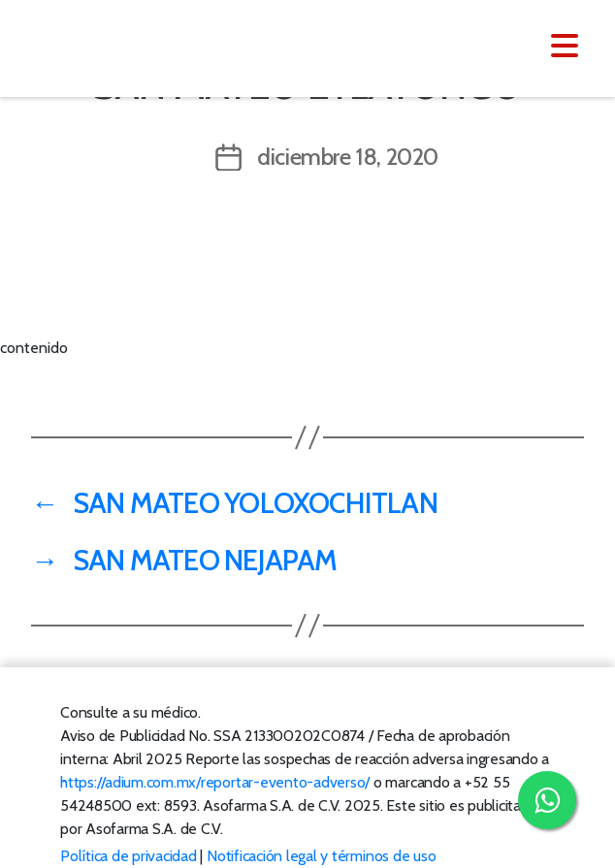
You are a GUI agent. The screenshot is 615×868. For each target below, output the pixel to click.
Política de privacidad (129, 856)
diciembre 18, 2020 (348, 157)
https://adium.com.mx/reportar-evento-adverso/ (215, 782)
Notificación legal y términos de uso (321, 856)
